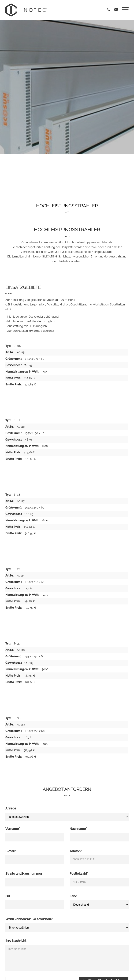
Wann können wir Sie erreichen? (29, 919)
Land (73, 896)
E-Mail (11, 851)
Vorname (13, 829)
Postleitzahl (79, 874)
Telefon (76, 851)
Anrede (11, 808)
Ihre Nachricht (16, 941)
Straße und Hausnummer (24, 874)
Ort (8, 896)
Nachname (78, 829)
